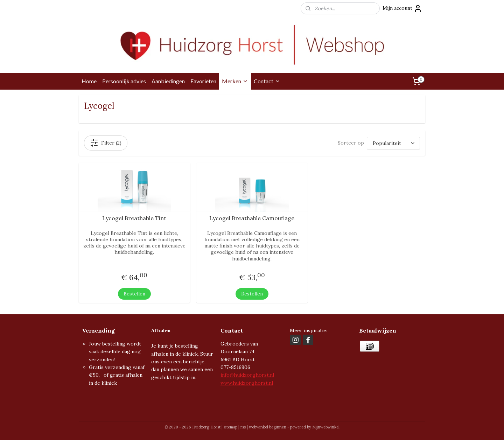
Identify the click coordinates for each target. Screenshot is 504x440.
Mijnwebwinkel (326, 427)
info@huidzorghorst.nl (247, 375)
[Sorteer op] (393, 143)
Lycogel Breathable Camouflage (252, 218)
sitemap (230, 427)
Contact (267, 81)
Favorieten (203, 81)
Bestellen (134, 293)
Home (89, 81)
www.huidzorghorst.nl (247, 383)
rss (243, 427)
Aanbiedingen (168, 81)
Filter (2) (106, 143)
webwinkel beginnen (268, 427)
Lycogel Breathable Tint (135, 218)
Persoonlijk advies (124, 81)
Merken (235, 81)
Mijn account (402, 8)
